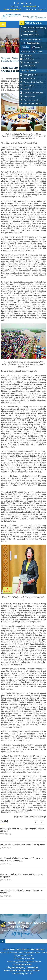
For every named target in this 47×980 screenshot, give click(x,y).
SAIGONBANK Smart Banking (33, 28)
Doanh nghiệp (33, 43)
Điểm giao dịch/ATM (29, 75)
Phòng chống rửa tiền (30, 100)
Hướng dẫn (36, 47)
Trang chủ (6, 58)
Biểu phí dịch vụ (28, 78)
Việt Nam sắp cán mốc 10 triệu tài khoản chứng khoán (22, 845)
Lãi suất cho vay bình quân (32, 93)
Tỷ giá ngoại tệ (27, 85)
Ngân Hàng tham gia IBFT (31, 103)
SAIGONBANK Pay (29, 31)
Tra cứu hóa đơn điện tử (12, 9)
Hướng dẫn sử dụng (29, 35)
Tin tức (15, 58)
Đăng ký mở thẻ (28, 96)
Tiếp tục (26, 47)
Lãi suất (25, 89)
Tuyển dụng (30, 9)
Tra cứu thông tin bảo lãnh (31, 82)
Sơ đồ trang (14, 6)
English (41, 9)
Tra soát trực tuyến (30, 6)
